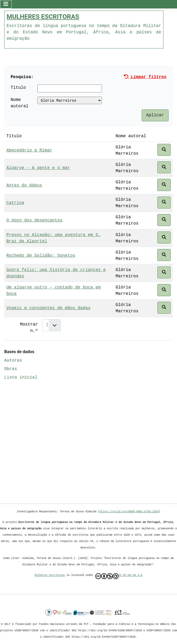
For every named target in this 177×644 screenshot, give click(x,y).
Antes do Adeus (24, 185)
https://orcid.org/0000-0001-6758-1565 (129, 512)
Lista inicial (21, 377)
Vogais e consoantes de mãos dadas (48, 308)
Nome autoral (20, 103)
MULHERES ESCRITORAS (43, 16)
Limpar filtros (145, 77)
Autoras (13, 360)
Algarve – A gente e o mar (38, 167)
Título (18, 87)
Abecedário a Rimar (29, 150)
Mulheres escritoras (50, 575)
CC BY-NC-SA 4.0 (119, 576)
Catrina (15, 202)
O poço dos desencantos (34, 220)
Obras (11, 368)
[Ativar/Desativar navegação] (6, 4)
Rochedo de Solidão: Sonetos (41, 255)
